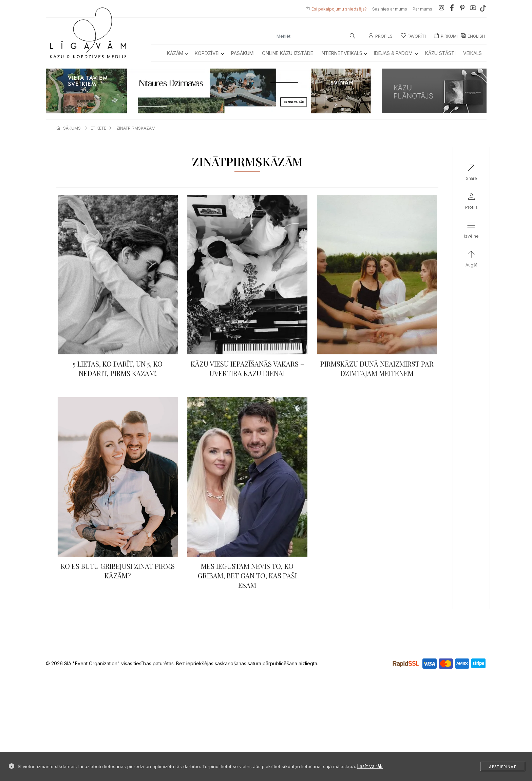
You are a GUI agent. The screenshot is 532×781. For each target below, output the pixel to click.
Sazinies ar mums (390, 9)
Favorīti (413, 36)
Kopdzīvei (209, 53)
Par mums (422, 9)
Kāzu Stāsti (440, 53)
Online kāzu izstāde (288, 53)
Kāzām (177, 53)
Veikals (472, 53)
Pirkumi (446, 36)
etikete (98, 128)
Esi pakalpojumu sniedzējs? (339, 9)
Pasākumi (243, 53)
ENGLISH (473, 36)
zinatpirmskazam (136, 128)
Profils (381, 36)
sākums (72, 128)
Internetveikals (344, 53)
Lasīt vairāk (370, 766)
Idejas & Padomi (396, 53)
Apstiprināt (503, 767)
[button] (471, 231)
